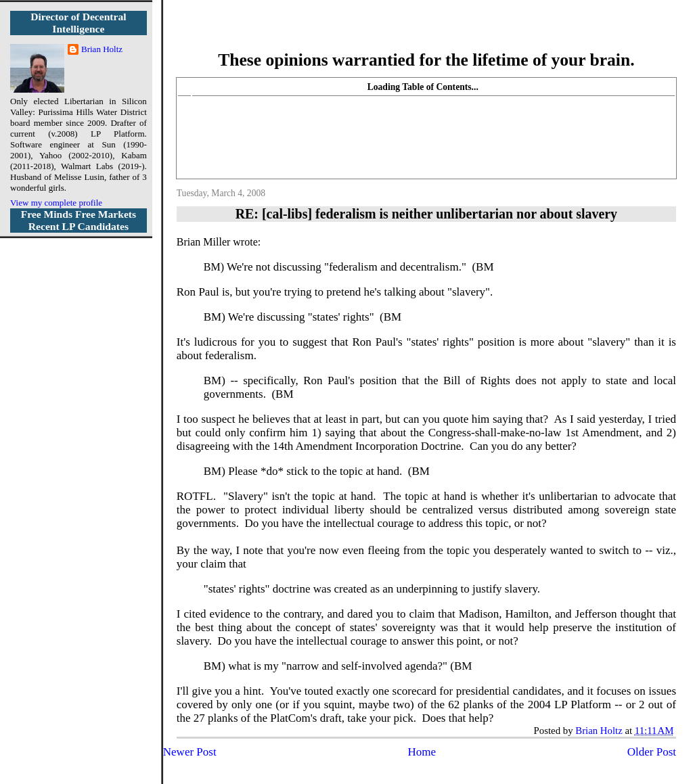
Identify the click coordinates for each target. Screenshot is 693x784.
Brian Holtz (102, 49)
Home (422, 752)
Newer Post (190, 752)
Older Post (652, 752)
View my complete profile (56, 203)
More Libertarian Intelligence (426, 33)
